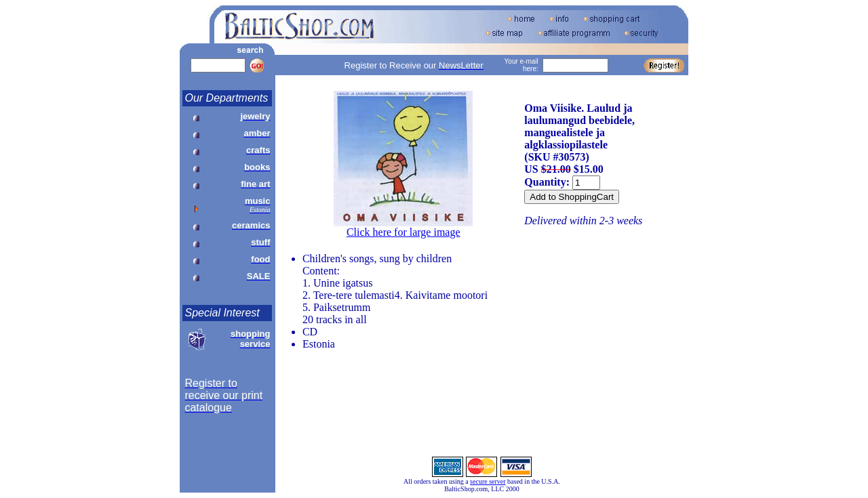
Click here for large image (403, 232)
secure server (488, 481)
